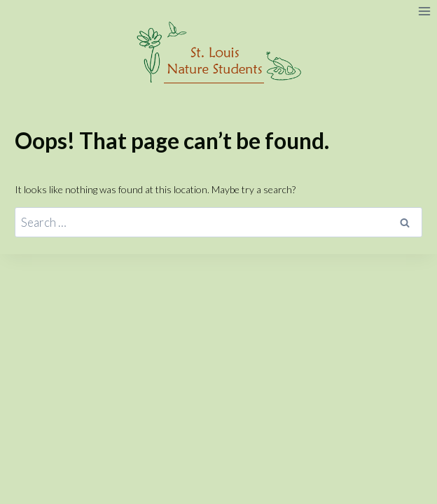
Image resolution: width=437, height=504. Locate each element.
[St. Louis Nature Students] (219, 53)
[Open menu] (424, 11)
